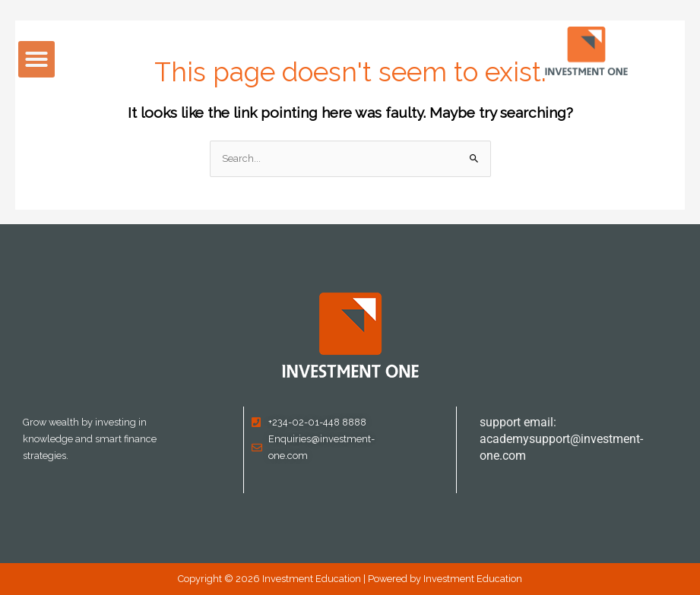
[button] (36, 59)
